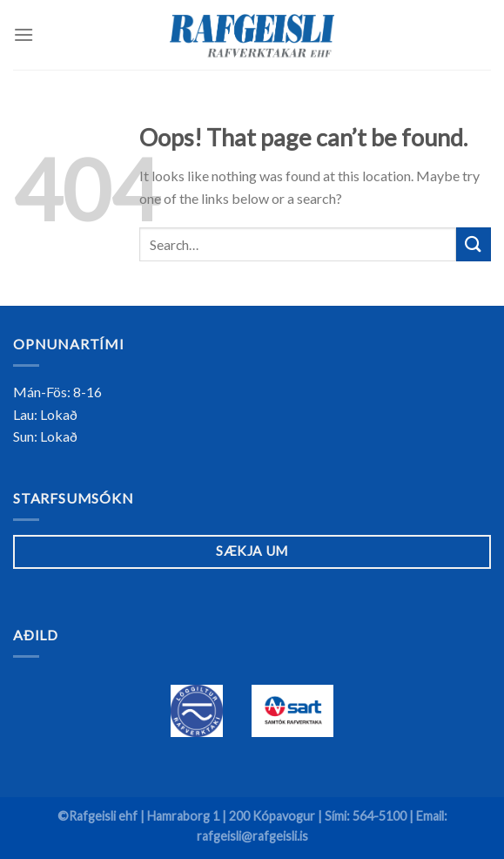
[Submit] (474, 244)
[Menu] (24, 34)
